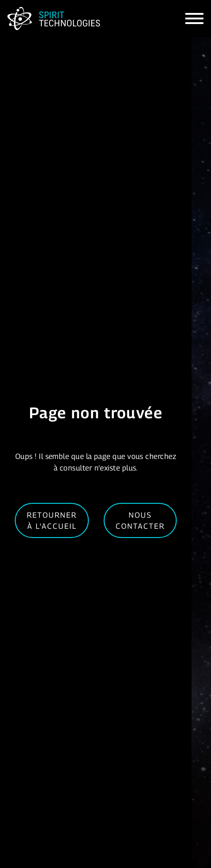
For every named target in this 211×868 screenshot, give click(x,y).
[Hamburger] (194, 18)
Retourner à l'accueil (52, 520)
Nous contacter (140, 520)
